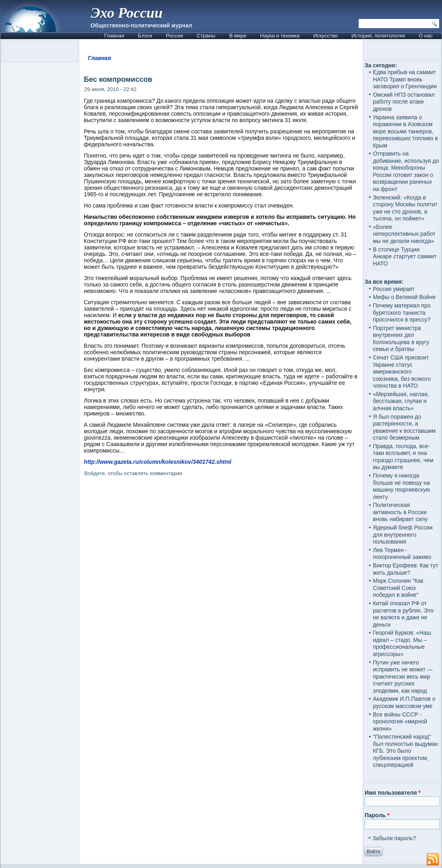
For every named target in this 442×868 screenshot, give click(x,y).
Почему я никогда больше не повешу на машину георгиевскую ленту (401, 486)
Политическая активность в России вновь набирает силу (400, 512)
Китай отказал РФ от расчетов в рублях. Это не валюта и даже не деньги (403, 614)
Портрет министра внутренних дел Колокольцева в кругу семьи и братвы (401, 339)
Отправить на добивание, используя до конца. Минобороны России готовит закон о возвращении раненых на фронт (406, 171)
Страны (206, 36)
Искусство (325, 36)
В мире (238, 36)
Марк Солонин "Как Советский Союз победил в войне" (398, 588)
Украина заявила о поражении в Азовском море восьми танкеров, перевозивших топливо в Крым (405, 131)
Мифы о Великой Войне (404, 297)
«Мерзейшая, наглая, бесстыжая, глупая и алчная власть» (401, 401)
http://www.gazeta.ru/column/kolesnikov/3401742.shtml (158, 462)
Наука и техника (280, 36)
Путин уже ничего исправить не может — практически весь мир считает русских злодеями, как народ (403, 677)
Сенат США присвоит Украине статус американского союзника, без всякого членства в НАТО (402, 372)
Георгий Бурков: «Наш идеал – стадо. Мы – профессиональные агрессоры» (402, 643)
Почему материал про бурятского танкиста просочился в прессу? (402, 313)
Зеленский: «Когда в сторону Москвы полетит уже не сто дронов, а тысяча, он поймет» (405, 208)
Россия (175, 36)
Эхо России (127, 13)
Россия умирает (393, 289)
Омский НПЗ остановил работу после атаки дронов (404, 102)
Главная (114, 36)
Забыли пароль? (394, 838)
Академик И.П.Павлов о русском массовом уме (404, 702)
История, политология (378, 36)
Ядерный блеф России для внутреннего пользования (403, 535)
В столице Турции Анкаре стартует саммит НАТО (405, 256)
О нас (426, 36)
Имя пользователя (393, 793)
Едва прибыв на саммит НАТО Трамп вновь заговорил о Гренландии (405, 79)
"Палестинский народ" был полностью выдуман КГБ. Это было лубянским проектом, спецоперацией (405, 751)
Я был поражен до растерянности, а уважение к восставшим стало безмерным (404, 427)
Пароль (377, 815)
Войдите (94, 473)
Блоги (145, 36)
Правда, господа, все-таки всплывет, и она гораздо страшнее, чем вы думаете (403, 457)
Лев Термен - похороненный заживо (402, 554)
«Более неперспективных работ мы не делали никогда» (404, 234)
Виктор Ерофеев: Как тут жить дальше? (405, 569)
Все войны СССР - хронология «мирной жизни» (400, 722)
